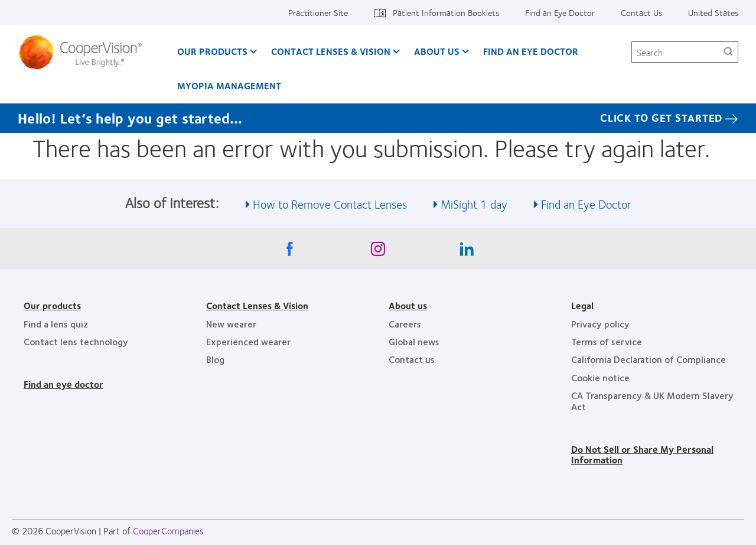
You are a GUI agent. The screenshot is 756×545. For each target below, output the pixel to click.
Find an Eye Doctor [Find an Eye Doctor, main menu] (531, 51)
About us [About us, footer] (408, 305)
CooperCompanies (168, 531)
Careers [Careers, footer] (405, 324)
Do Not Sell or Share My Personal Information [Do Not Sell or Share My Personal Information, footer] (642, 454)
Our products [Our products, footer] (52, 305)
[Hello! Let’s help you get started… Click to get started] (378, 118)
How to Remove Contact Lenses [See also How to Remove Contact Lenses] (330, 204)
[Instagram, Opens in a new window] (378, 252)
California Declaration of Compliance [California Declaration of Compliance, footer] (649, 359)
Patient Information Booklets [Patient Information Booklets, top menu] (446, 12)
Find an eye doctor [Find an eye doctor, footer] (63, 384)
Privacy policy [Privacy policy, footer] (600, 324)
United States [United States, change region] (713, 12)
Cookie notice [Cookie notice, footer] (600, 377)
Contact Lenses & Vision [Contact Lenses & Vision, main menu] (331, 51)
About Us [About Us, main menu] (437, 51)
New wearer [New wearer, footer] (231, 324)
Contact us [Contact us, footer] (412, 359)
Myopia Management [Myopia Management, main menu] (229, 85)
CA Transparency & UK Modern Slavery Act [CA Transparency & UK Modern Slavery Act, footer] (652, 400)
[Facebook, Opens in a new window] (289, 252)
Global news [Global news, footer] (414, 341)
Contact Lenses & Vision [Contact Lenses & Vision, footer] (257, 305)
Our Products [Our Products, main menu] (212, 51)
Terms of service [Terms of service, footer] (607, 341)
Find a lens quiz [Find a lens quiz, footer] (56, 324)
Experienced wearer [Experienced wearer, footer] (248, 341)
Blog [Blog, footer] (215, 359)
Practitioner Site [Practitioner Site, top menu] (318, 12)
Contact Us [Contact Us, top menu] (641, 12)
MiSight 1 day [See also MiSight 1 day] (474, 204)
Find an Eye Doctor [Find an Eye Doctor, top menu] (560, 12)
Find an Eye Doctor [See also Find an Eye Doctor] (586, 204)
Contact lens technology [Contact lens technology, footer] (76, 341)
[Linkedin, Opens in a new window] (467, 252)
